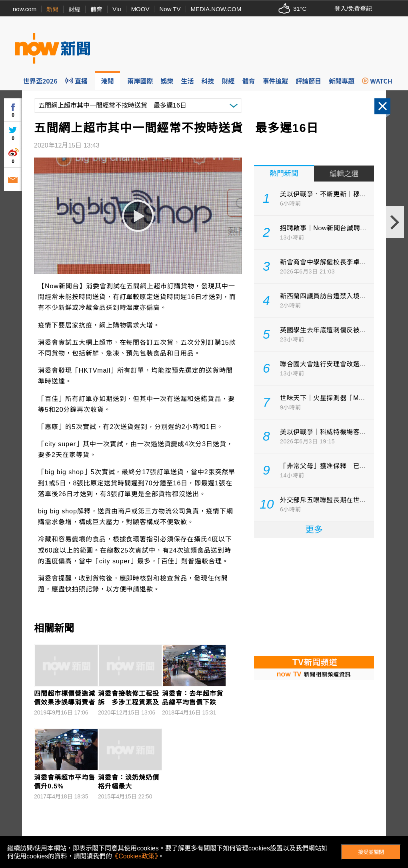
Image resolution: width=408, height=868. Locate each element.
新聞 (52, 9)
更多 (314, 530)
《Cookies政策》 (135, 856)
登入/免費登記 (353, 9)
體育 (96, 9)
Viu (117, 9)
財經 (74, 9)
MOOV (140, 9)
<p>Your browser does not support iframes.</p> (314, 596)
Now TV (170, 9)
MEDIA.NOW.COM (216, 9)
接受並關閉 (371, 852)
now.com (25, 9)
